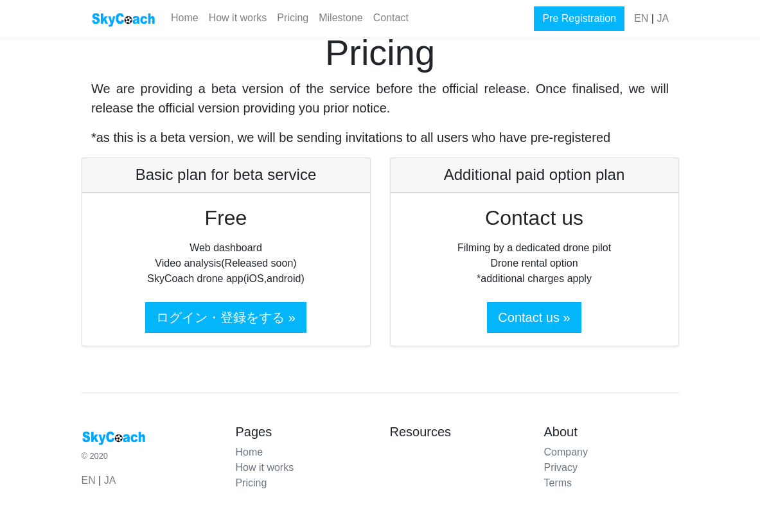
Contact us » (534, 317)
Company (566, 452)
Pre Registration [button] (579, 18)
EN (641, 18)
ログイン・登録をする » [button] (226, 317)
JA (663, 18)
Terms (558, 483)
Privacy (561, 467)
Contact (391, 18)
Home (185, 18)
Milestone (340, 18)
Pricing (293, 18)
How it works (238, 18)
